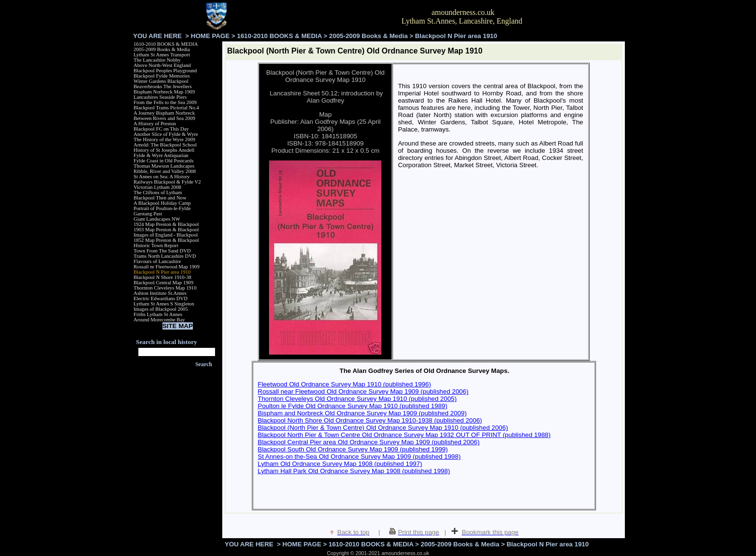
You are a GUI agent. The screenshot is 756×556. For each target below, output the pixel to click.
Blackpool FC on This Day (161, 129)
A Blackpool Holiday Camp (162, 203)
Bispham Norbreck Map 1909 (164, 92)
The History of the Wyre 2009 (164, 139)
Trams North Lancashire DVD (165, 256)
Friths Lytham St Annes (158, 314)
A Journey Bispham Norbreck (164, 113)
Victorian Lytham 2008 (157, 187)
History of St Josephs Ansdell (164, 150)
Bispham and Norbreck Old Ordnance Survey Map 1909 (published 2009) (362, 413)
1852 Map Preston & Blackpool (166, 240)
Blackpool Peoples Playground (165, 71)
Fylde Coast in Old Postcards (163, 161)
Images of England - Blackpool (166, 235)
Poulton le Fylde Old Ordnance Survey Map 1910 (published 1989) (353, 406)
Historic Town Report (156, 245)
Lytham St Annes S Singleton (164, 304)
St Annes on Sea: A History (162, 177)
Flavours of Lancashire (157, 261)
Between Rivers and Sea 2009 (164, 118)
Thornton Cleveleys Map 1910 (165, 288)
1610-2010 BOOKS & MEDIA (280, 36)
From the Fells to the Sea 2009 (165, 102)
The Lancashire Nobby (157, 60)
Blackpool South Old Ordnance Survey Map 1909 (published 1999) (353, 449)
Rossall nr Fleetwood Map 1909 (167, 267)
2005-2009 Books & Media (369, 36)
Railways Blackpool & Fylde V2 (167, 182)
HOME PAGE (210, 36)
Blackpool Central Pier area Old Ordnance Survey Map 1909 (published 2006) (369, 442)
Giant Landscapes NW (157, 219)
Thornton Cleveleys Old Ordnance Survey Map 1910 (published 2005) (358, 399)
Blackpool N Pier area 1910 (162, 272)
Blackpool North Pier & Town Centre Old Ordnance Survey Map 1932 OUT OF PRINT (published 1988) (404, 435)
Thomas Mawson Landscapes (164, 166)
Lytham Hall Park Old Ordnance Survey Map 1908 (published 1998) (354, 471)
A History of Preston (155, 124)
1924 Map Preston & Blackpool (166, 224)
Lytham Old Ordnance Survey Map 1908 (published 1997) (340, 464)
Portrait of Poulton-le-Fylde (162, 208)
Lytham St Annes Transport (162, 55)
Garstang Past (148, 214)
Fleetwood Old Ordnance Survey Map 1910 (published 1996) (344, 384)
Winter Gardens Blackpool (161, 81)
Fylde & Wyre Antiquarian (161, 155)
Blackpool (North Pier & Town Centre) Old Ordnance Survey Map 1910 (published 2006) (383, 428)
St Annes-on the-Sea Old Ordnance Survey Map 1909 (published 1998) (359, 457)
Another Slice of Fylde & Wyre (166, 134)
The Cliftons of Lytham (158, 192)
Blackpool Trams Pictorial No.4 (166, 108)
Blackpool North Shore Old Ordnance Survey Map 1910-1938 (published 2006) (370, 420)
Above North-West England (162, 65)
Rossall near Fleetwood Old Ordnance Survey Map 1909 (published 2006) (363, 391)
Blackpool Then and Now (160, 198)
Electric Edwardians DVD (161, 298)
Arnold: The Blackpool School (165, 145)
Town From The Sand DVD (162, 251)
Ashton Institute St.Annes (160, 293)
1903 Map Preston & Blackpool (166, 230)
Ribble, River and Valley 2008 (165, 171)
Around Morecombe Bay (159, 320)
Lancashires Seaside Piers (160, 97)
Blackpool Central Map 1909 (163, 283)
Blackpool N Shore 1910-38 (162, 277)
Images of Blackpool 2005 (161, 309)
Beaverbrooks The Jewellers (163, 86)
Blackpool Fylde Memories (162, 76)
